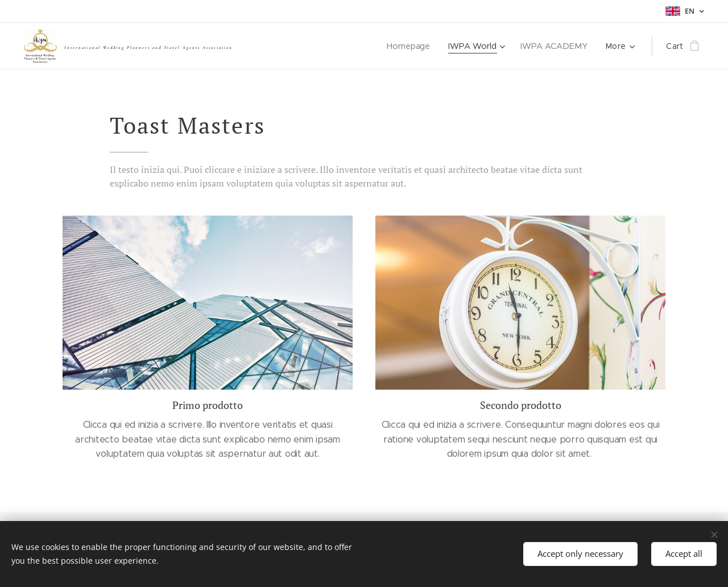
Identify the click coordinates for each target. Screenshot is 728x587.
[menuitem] (413, 46)
